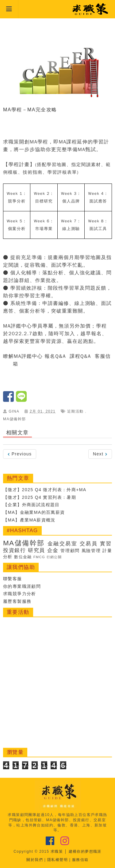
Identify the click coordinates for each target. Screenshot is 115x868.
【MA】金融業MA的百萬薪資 (34, 512)
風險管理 (91, 551)
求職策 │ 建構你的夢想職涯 (76, 851)
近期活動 (75, 411)
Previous (20, 454)
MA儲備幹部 (14, 419)
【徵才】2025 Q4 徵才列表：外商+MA (45, 490)
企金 (53, 550)
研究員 (36, 550)
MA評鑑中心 (17, 326)
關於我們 (35, 860)
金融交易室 (63, 544)
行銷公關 (54, 557)
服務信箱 (80, 860)
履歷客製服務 (17, 601)
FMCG (39, 557)
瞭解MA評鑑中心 (23, 356)
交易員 (89, 544)
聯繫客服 (13, 579)
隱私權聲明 (57, 860)
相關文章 (17, 433)
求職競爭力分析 (20, 594)
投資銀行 (15, 550)
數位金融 (23, 557)
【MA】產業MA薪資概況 (29, 520)
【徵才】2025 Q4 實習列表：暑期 (40, 497)
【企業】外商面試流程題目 (31, 505)
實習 (106, 544)
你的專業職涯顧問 (22, 586)
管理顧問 (70, 551)
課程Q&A (80, 356)
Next (100, 454)
